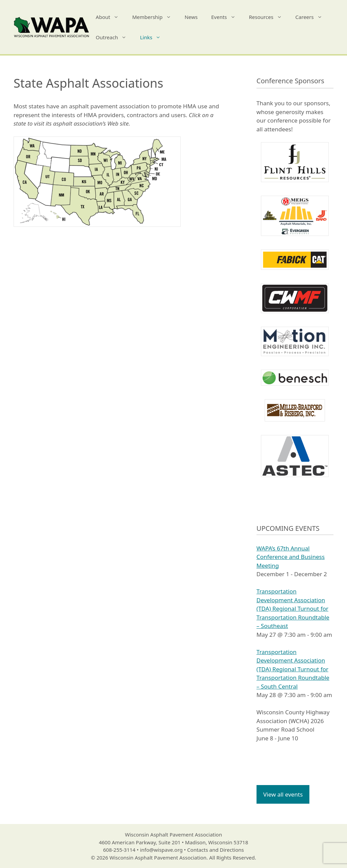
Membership (155, 17)
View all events (283, 794)
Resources (269, 17)
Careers (312, 17)
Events (227, 17)
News (191, 17)
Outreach (115, 37)
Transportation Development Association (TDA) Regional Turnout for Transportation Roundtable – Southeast (293, 609)
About (111, 17)
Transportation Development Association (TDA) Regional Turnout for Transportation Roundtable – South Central (293, 669)
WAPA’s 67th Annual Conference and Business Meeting (291, 557)
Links (154, 37)
